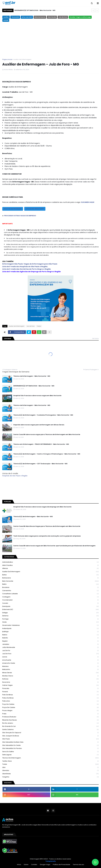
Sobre (26, 865)
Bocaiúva (50, 587)
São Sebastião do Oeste (50, 745)
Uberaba (50, 771)
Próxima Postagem (90, 370)
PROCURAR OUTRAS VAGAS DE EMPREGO (20, 216)
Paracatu (50, 689)
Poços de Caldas (50, 708)
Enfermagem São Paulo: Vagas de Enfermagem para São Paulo (30, 264)
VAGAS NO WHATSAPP (35, 209)
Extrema (50, 616)
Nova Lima (50, 682)
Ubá (50, 767)
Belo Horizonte (40, 17)
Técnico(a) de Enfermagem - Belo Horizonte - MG (33, 517)
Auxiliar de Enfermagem (22, 59)
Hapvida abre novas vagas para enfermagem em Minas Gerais (39, 425)
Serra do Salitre (50, 752)
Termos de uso (78, 865)
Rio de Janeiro (50, 723)
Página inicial (7, 59)
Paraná (50, 692)
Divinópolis (50, 606)
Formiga (50, 619)
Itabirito (50, 638)
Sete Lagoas (50, 755)
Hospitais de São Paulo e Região (15, 476)
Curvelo (50, 603)
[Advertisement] (50, 40)
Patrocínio (50, 701)
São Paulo (50, 739)
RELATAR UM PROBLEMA (13, 209)
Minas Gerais (50, 673)
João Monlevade (50, 647)
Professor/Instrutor (50, 717)
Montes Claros (50, 676)
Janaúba (50, 644)
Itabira (50, 635)
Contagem (50, 597)
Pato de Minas (50, 695)
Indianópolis (50, 629)
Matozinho (50, 670)
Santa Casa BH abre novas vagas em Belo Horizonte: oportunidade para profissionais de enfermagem (54, 546)
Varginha (50, 777)
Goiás (50, 622)
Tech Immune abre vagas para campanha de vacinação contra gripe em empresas (47, 536)
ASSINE (6, 20)
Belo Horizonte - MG (50, 488)
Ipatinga (50, 632)
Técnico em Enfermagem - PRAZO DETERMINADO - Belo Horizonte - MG (41, 444)
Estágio (50, 613)
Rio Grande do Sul (50, 726)
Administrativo (50, 562)
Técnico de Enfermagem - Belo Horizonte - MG (32, 376)
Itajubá (50, 641)
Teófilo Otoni (50, 761)
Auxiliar (6, 17)
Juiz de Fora (63, 17)
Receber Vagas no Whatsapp (80, 17)
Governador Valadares (50, 625)
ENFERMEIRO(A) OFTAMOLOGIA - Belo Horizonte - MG (35, 10)
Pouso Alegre (50, 711)
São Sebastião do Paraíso (50, 748)
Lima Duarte (50, 660)
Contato (34, 865)
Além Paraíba (50, 565)
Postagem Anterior (10, 370)
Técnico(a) (15, 17)
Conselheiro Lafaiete (50, 594)
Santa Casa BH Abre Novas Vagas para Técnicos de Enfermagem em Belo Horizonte (47, 526)
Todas (39, 326)
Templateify (51, 861)
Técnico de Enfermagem (50, 758)
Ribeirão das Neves (50, 720)
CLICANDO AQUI (88, 202)
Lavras (50, 657)
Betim (50, 584)
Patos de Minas (50, 698)
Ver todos (95, 338)
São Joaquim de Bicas (50, 736)
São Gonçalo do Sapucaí (50, 733)
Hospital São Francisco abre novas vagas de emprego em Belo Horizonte (42, 507)
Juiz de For (50, 651)
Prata (50, 714)
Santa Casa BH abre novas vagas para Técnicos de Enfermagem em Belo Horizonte (47, 435)
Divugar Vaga (45, 865)
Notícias (50, 679)
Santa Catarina (50, 730)
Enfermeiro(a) (27, 17)
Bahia (50, 575)
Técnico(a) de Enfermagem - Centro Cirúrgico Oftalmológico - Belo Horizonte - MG (47, 454)
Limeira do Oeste (50, 663)
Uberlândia (52, 17)
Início (19, 865)
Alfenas (50, 568)
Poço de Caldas (50, 704)
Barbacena (50, 578)
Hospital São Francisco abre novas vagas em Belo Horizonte (37, 396)
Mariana (50, 666)
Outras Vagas (50, 685)
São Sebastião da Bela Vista (50, 742)
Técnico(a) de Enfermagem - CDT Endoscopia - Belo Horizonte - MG (40, 464)
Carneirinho (50, 591)
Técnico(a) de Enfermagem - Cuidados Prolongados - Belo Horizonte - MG (43, 415)
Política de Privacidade (61, 865)
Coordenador (50, 600)
